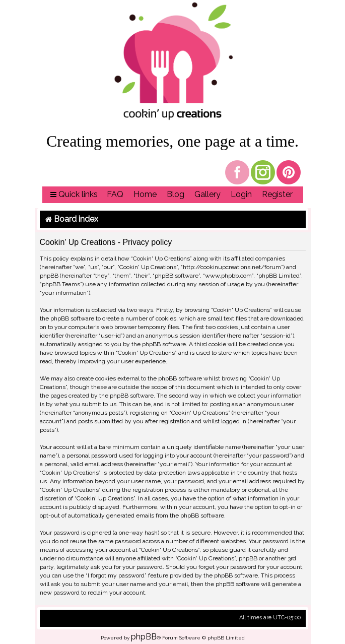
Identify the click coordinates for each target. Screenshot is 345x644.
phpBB (144, 637)
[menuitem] (115, 195)
